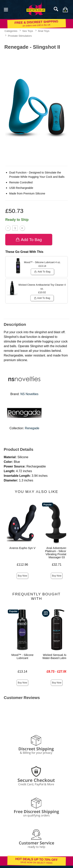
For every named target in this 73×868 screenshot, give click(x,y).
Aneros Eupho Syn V (22, 548)
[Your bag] (65, 10)
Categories (11, 31)
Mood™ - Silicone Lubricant (22, 656)
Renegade (32, 428)
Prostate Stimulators (20, 36)
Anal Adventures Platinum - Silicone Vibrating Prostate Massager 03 (57, 553)
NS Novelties (29, 394)
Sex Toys (28, 31)
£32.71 (57, 565)
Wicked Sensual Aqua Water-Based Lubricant (57, 656)
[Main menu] (6, 9)
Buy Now (22, 576)
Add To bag (29, 240)
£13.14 (22, 672)
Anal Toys (44, 31)
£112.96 (22, 565)
